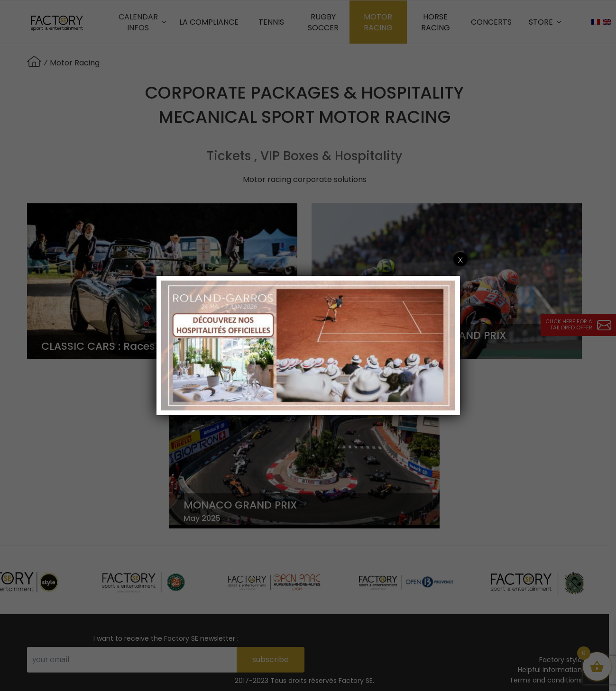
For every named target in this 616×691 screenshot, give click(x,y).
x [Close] (460, 259)
